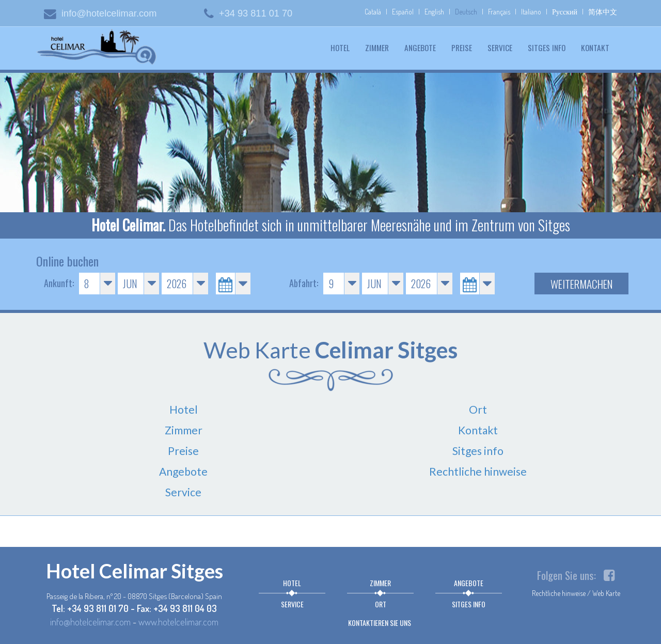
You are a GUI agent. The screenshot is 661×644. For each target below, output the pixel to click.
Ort (478, 409)
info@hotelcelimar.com (100, 13)
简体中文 (603, 12)
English (434, 12)
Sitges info (547, 48)
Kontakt (595, 48)
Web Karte (606, 593)
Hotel (340, 48)
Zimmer (377, 48)
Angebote (420, 48)
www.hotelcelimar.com (178, 622)
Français (499, 12)
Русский (565, 12)
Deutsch (466, 12)
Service (500, 48)
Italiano (531, 12)
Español (403, 12)
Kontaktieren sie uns (380, 623)
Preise (462, 48)
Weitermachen (581, 284)
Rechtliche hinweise (478, 471)
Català (373, 12)
